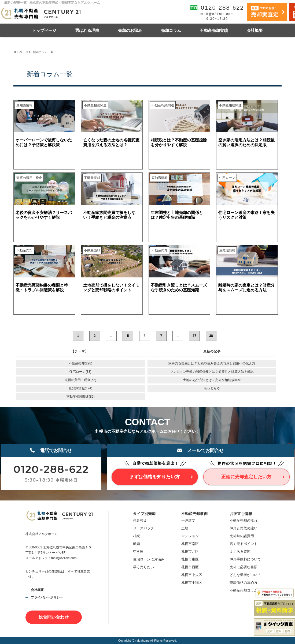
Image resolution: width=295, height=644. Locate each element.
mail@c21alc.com (217, 14)
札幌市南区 (190, 544)
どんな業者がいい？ (245, 575)
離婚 (137, 544)
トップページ (44, 30)
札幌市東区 (190, 559)
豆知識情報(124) (80, 388)
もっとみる (212, 388)
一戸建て (188, 520)
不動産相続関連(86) (80, 397)
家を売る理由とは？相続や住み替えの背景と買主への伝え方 (212, 363)
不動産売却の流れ (244, 520)
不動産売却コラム (244, 590)
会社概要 (255, 30)
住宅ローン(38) (80, 372)
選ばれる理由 (87, 30)
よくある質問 (240, 551)
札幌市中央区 (192, 575)
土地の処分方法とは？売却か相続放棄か (212, 380)
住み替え (140, 520)
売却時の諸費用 (242, 536)
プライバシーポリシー (47, 597)
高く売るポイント (244, 544)
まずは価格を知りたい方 (155, 477)
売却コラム (171, 30)
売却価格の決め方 (244, 583)
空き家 (138, 551)
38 (211, 336)
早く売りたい (143, 567)
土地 (185, 528)
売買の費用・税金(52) (80, 380)
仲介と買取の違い (244, 528)
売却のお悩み (130, 30)
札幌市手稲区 (192, 583)
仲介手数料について (245, 559)
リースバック (143, 528)
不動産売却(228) (80, 363)
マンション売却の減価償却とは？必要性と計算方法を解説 (212, 372)
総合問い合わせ (54, 617)
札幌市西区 (190, 567)
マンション (190, 536)
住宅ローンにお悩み (149, 559)
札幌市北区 (190, 551)
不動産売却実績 (214, 30)
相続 (137, 536)
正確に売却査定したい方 (246, 477)
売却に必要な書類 (244, 567)
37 (194, 336)
